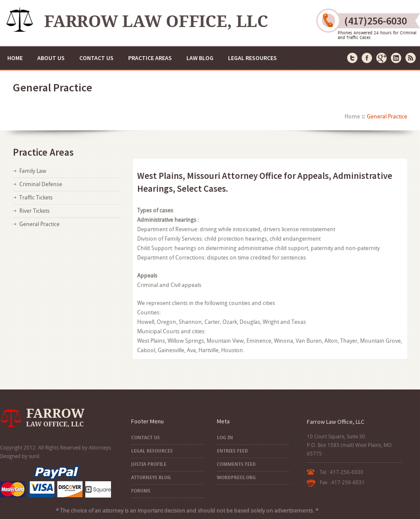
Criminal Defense (41, 184)
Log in (225, 438)
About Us (51, 58)
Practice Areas (150, 58)
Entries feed (232, 451)
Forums (141, 491)
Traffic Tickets (36, 198)
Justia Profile (149, 464)
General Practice (39, 224)
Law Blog (200, 58)
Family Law (33, 171)
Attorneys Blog (151, 478)
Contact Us (96, 58)
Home (15, 58)
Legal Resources (252, 58)
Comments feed (236, 464)
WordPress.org (236, 478)
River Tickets (34, 211)
